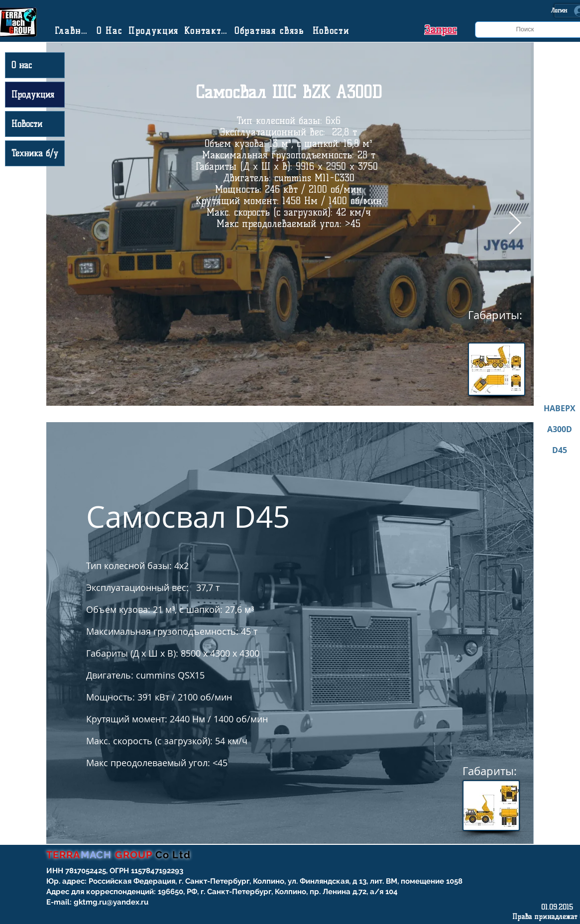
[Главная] (74, 31)
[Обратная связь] (271, 31)
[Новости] (332, 31)
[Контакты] (208, 31)
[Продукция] (155, 31)
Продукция (33, 95)
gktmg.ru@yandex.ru (111, 902)
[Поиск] (525, 29)
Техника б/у (35, 153)
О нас (22, 65)
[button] (441, 29)
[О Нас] (111, 31)
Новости (27, 124)
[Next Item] (515, 224)
